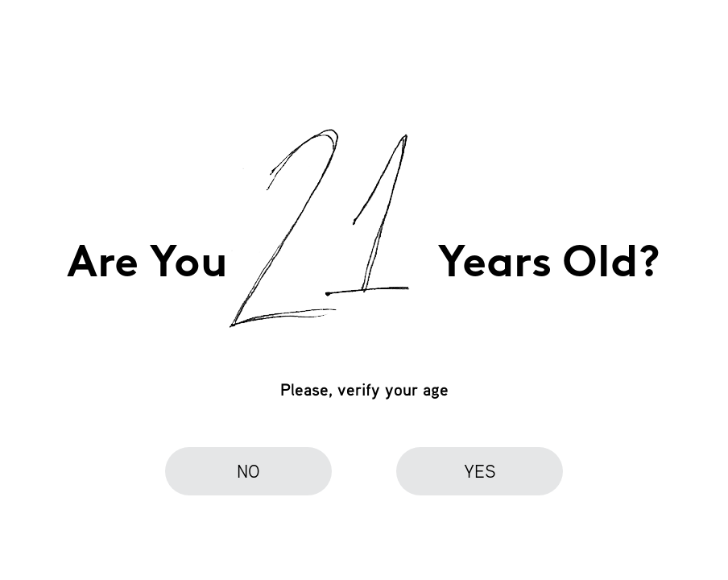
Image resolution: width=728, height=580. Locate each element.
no (248, 471)
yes (480, 471)
